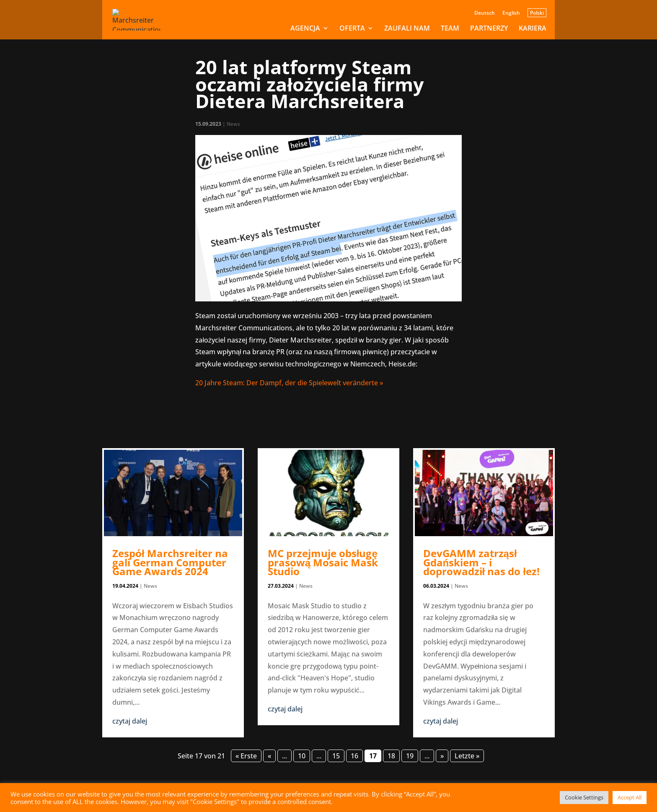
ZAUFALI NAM (407, 29)
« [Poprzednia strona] (269, 756)
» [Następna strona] (442, 756)
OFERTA (352, 29)
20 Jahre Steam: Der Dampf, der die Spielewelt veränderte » (289, 383)
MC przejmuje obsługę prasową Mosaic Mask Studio (323, 562)
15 (336, 756)
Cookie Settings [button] (584, 797)
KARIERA (533, 29)
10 (302, 756)
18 (391, 756)
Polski (537, 13)
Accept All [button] (630, 797)
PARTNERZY (489, 29)
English (511, 13)
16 (354, 756)
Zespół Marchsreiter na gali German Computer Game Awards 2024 (170, 562)
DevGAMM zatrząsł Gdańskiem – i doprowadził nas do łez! (481, 562)
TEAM (450, 29)
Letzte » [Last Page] (467, 756)
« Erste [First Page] (246, 756)
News (233, 124)
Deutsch (485, 13)
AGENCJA (305, 29)
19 (410, 756)
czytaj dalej (130, 721)
